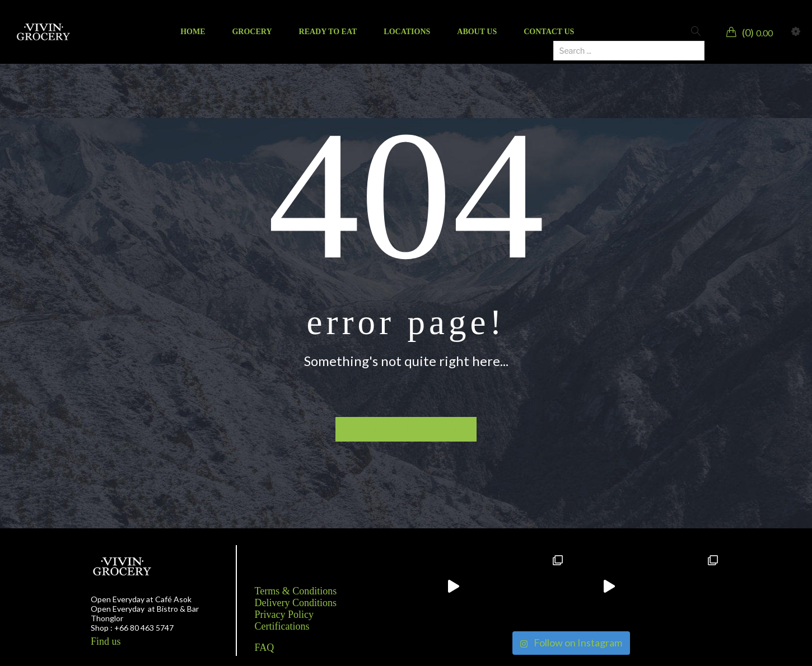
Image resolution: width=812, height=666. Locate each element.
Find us (106, 641)
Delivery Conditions (296, 603)
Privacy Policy (284, 615)
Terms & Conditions (296, 591)
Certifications (282, 626)
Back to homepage (406, 429)
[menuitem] (193, 32)
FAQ (265, 648)
